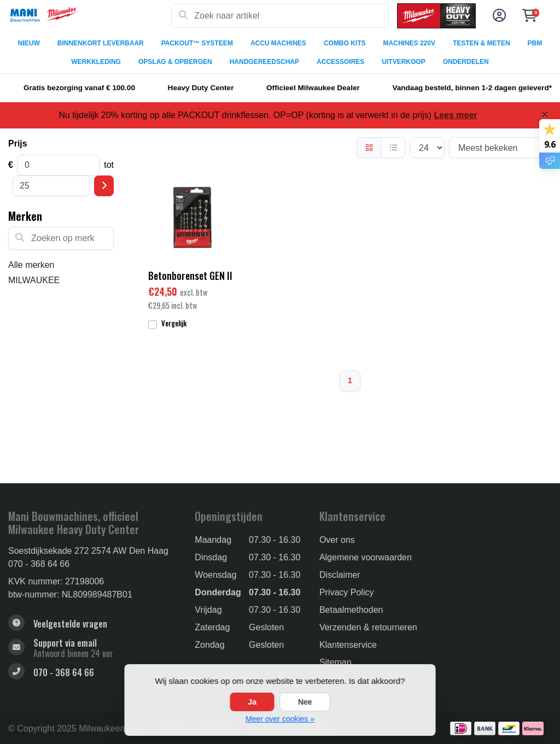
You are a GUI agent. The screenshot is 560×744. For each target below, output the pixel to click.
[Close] (545, 115)
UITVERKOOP (403, 62)
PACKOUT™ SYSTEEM (197, 43)
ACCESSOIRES (340, 62)
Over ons (337, 540)
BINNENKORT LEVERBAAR (101, 43)
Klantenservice (348, 645)
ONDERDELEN (466, 62)
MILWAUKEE (34, 280)
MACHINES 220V (409, 43)
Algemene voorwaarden (366, 557)
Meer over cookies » (280, 719)
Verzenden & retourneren (368, 627)
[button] (498, 16)
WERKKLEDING (96, 62)
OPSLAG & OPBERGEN (175, 62)
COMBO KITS (345, 43)
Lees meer (455, 115)
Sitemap (336, 662)
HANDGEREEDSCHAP (264, 62)
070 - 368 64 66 (39, 564)
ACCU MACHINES (278, 43)
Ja (252, 702)
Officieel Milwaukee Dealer (313, 88)
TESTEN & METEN (482, 43)
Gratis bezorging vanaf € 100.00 (79, 88)
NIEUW (29, 43)
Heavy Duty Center (201, 88)
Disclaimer (340, 575)
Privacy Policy (347, 592)
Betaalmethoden (351, 610)
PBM (535, 43)
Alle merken (31, 265)
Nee (305, 702)
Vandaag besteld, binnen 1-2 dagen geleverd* (472, 88)
